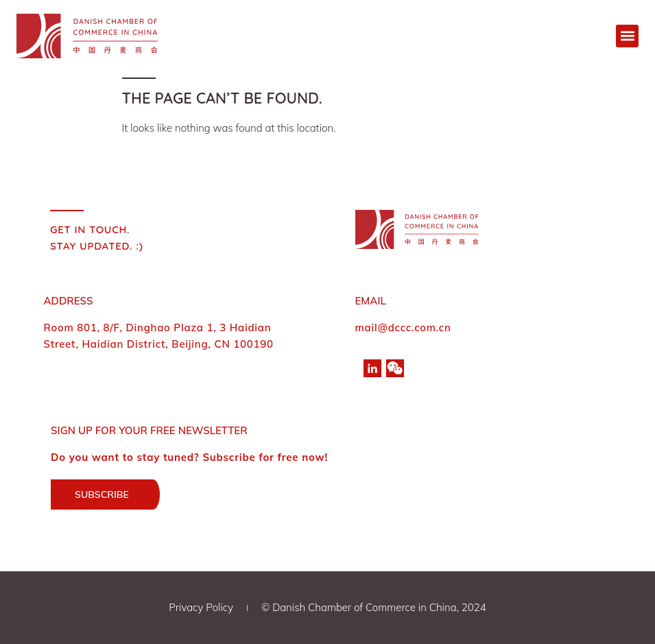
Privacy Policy (201, 607)
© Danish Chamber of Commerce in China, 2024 (374, 607)
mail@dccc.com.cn (403, 327)
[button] (627, 36)
